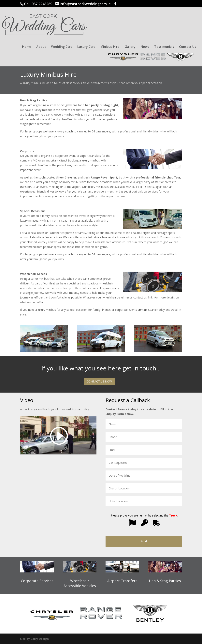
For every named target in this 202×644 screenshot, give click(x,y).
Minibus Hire (110, 47)
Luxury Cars (86, 47)
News (145, 47)
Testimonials (164, 47)
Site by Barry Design (34, 639)
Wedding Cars (62, 47)
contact (143, 310)
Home (27, 47)
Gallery (130, 47)
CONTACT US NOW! (100, 381)
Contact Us (188, 47)
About (41, 47)
